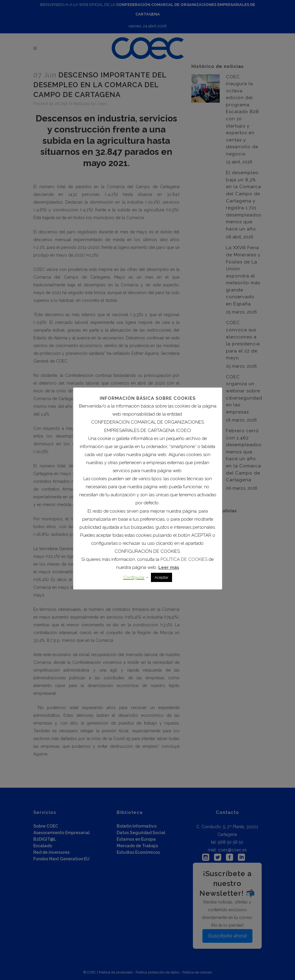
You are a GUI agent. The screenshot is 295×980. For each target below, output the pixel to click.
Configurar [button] (134, 578)
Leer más (169, 567)
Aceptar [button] (161, 577)
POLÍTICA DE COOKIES (184, 559)
